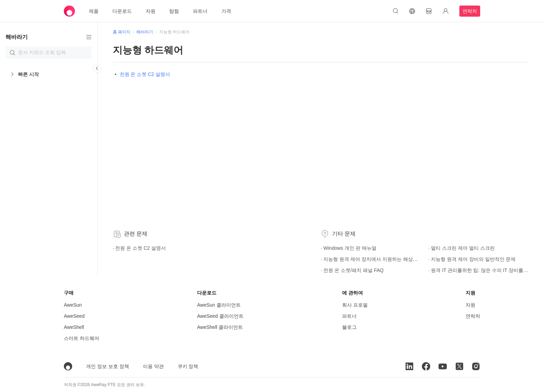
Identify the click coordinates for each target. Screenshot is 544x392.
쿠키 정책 (188, 366)
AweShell (74, 327)
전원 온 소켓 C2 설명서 (143, 74)
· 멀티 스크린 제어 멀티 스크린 (389, 248)
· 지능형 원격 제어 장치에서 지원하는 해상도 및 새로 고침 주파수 (311, 259)
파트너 (200, 11)
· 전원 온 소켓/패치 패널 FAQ (304, 270)
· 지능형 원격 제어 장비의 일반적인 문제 (395, 259)
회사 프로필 (355, 305)
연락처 (470, 11)
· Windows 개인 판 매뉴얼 (300, 248)
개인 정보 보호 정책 (108, 366)
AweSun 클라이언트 (219, 305)
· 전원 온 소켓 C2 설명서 (138, 248)
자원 (151, 11)
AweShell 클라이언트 (220, 327)
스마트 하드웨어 (82, 338)
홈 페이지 (120, 32)
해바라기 (144, 32)
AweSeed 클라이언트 (220, 316)
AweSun (73, 305)
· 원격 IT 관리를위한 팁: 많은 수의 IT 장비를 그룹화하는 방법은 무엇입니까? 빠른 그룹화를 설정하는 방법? (395, 270)
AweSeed (74, 316)
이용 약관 (153, 366)
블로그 (349, 327)
